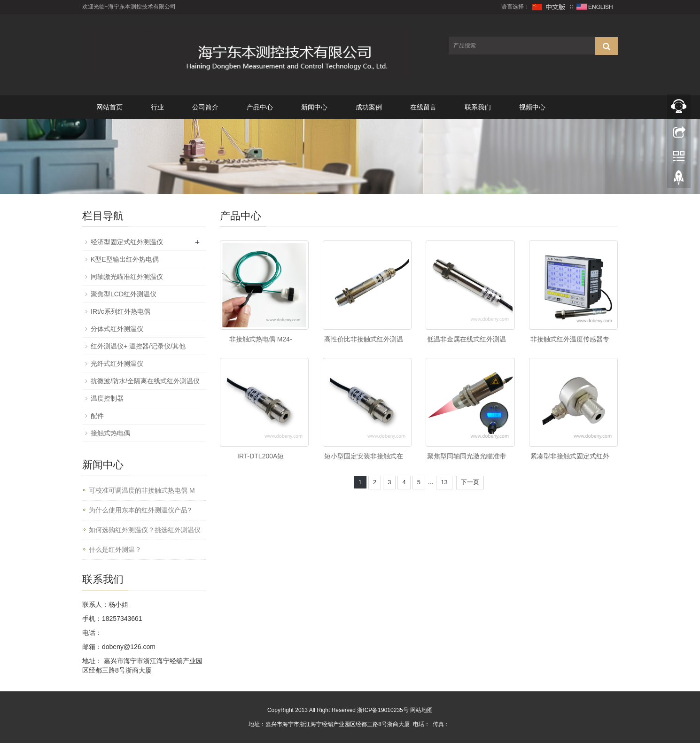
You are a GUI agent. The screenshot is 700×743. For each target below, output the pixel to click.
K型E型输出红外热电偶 (125, 259)
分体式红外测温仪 (117, 329)
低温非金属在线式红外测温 (467, 339)
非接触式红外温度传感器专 (570, 339)
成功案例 (369, 107)
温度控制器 (107, 398)
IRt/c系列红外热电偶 (121, 311)
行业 (157, 107)
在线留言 (423, 107)
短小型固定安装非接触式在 (364, 456)
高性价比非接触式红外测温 (364, 339)
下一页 (470, 482)
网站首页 (109, 107)
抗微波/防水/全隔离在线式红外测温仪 (145, 381)
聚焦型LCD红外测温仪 (124, 294)
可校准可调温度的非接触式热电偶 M (142, 490)
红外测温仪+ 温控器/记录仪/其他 (138, 346)
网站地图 (421, 710)
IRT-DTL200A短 (261, 456)
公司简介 (205, 107)
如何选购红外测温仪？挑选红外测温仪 (145, 530)
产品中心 (260, 107)
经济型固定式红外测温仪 (127, 242)
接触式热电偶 (110, 433)
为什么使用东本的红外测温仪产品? (140, 510)
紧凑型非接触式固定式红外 (570, 456)
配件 (97, 416)
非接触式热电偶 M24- (261, 339)
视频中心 (532, 107)
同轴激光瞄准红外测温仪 (127, 277)
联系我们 (478, 107)
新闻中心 (314, 107)
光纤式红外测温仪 (117, 364)
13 (444, 482)
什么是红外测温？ (115, 550)
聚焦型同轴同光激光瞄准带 (467, 456)
